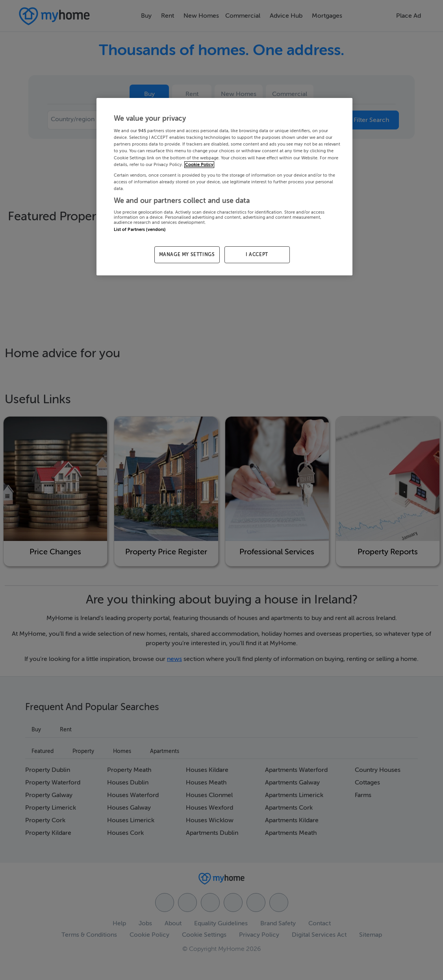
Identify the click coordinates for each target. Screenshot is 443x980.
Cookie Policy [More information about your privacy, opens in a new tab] (199, 165)
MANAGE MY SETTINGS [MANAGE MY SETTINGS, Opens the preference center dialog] (187, 255)
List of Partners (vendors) (140, 230)
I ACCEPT (257, 255)
